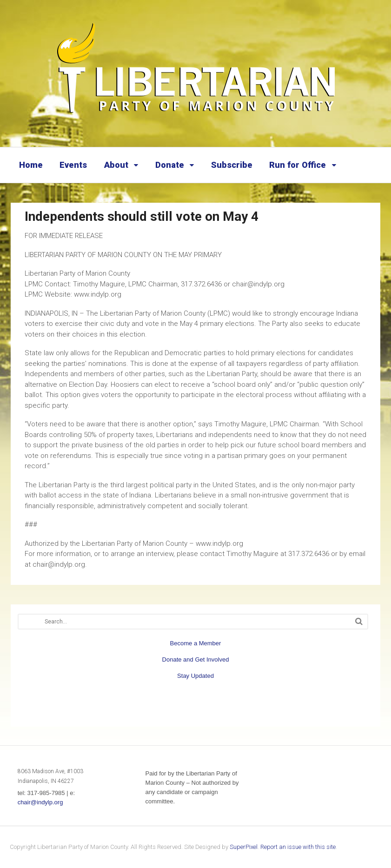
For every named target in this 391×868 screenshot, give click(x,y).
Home (31, 165)
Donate (170, 165)
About (116, 165)
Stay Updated (195, 676)
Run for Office (298, 165)
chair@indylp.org (40, 802)
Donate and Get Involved (196, 659)
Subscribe (232, 165)
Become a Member (196, 643)
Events (73, 165)
